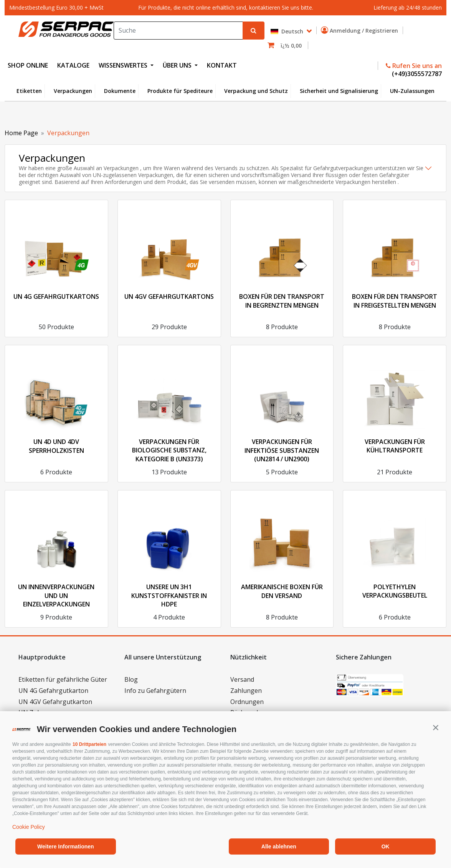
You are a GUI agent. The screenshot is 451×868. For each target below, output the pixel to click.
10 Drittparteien (89, 744)
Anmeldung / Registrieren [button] (361, 30)
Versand (242, 679)
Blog (131, 679)
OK (386, 846)
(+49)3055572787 (416, 74)
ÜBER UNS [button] (178, 65)
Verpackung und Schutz (256, 91)
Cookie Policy (29, 827)
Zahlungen (246, 691)
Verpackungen (73, 91)
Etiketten (29, 91)
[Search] (178, 31)
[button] (436, 727)
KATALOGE (73, 65)
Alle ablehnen (279, 846)
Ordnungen (247, 702)
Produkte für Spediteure (180, 91)
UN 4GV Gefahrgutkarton (55, 702)
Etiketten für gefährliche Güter (63, 679)
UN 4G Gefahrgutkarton (53, 691)
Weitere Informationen (66, 846)
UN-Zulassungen (412, 91)
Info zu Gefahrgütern (155, 691)
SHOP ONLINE (28, 65)
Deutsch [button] (288, 31)
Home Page (21, 133)
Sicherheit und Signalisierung (339, 91)
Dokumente (120, 91)
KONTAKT (222, 65)
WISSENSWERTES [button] (124, 65)
